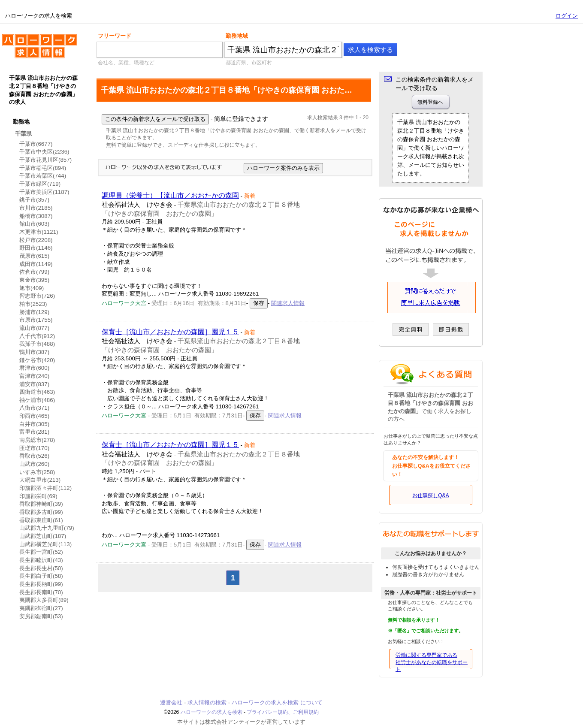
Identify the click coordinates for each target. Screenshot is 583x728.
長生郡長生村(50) (41, 568)
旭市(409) (32, 288)
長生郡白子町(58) (41, 576)
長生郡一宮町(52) (41, 552)
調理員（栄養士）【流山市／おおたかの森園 (170, 195)
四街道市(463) (37, 392)
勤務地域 (237, 36)
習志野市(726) (37, 296)
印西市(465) (34, 416)
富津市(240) (34, 376)
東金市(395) (34, 280)
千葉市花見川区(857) (45, 160)
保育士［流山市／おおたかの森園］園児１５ (170, 332)
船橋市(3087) (36, 216)
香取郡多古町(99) (41, 512)
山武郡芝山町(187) (43, 536)
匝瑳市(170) (34, 448)
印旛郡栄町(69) (38, 496)
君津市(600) (34, 368)
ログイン (567, 16)
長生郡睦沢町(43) (41, 560)
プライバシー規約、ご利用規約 (283, 712)
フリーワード (115, 36)
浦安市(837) (34, 384)
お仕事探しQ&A (430, 495)
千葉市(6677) (36, 144)
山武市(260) (34, 464)
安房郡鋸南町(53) (41, 616)
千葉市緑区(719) (40, 184)
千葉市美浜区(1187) (44, 192)
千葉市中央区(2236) (44, 152)
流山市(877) (34, 328)
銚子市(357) (34, 200)
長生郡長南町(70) (41, 592)
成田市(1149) (36, 264)
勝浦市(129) (34, 312)
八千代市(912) (37, 336)
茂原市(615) (34, 256)
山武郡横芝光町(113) (45, 544)
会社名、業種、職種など (126, 63)
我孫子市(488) (37, 344)
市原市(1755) (36, 320)
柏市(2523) (33, 304)
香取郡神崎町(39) (41, 504)
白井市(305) (34, 424)
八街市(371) (34, 408)
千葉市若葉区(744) (43, 176)
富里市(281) (34, 432)
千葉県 (23, 134)
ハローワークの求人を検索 (40, 50)
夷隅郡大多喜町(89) (44, 600)
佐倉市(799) (34, 272)
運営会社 (171, 702)
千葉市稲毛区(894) (43, 168)
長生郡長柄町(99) (41, 584)
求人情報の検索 (207, 702)
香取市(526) (34, 456)
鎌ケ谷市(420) (37, 360)
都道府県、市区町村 (249, 63)
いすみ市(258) (37, 472)
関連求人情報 (288, 303)
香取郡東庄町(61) (41, 520)
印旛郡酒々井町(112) (45, 488)
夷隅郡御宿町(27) (41, 608)
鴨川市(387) (34, 352)
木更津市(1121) (39, 232)
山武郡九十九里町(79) (47, 528)
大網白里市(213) (40, 480)
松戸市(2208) (36, 240)
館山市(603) (34, 224)
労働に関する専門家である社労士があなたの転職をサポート (432, 662)
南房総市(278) (37, 440)
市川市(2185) (36, 208)
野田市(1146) (36, 248)
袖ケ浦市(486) (37, 400)
